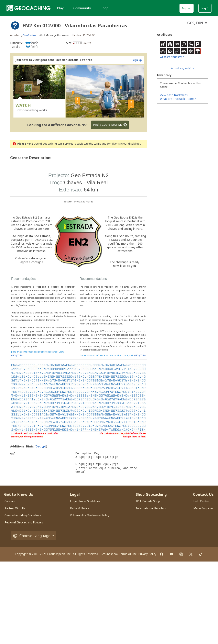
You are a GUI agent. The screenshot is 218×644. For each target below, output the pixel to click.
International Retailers (151, 508)
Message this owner (58, 35)
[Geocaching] (29, 8)
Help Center (201, 501)
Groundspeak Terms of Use (119, 554)
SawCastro (30, 35)
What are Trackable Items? (178, 99)
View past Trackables (174, 95)
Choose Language (34, 536)
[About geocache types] (15, 25)
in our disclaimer (130, 144)
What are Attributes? (172, 57)
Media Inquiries (203, 508)
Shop (105, 8)
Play (60, 8)
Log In (205, 8)
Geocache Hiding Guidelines (23, 515)
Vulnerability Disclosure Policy (90, 515)
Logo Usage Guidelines (85, 501)
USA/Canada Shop (148, 501)
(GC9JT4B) (17, 355)
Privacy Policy (147, 554)
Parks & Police (80, 508)
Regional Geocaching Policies (24, 522)
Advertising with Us (182, 68)
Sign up (187, 8)
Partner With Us (15, 508)
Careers (10, 501)
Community (82, 8)
